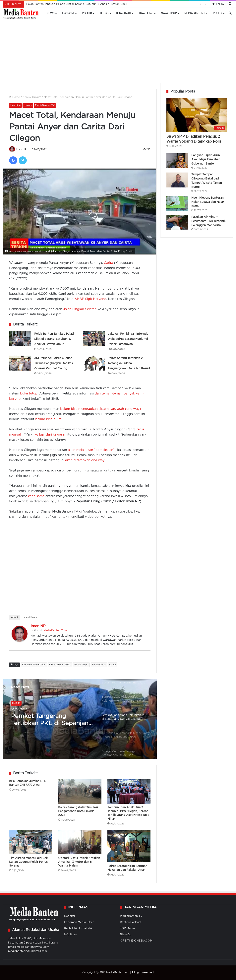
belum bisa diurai (49, 420)
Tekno (104, 13)
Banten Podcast (131, 922)
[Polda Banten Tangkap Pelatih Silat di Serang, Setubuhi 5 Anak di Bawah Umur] (20, 339)
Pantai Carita (99, 665)
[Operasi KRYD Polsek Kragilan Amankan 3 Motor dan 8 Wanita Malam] (80, 842)
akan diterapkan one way (85, 461)
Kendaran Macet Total (34, 665)
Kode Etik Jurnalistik (78, 929)
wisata (113, 665)
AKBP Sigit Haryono (90, 299)
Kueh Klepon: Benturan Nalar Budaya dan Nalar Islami (208, 202)
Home (15, 97)
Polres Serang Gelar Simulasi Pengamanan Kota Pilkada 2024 (78, 811)
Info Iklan (70, 935)
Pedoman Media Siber (79, 922)
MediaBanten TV (196, 13)
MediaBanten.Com (55, 631)
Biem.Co (126, 935)
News (50, 13)
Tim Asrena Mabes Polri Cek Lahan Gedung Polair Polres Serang (28, 862)
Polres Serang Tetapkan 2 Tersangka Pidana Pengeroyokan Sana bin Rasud (129, 364)
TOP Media (127, 929)
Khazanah (124, 13)
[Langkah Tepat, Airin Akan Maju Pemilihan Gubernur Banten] (177, 161)
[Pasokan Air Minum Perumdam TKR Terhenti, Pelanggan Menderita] (177, 222)
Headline (15, 105)
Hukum (37, 97)
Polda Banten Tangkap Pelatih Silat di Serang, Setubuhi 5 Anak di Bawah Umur (77, 4)
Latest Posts (30, 617)
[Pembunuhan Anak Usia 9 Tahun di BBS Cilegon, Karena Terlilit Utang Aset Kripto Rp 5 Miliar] (129, 792)
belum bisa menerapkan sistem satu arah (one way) (101, 409)
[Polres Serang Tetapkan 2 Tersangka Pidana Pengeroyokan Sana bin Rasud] (94, 363)
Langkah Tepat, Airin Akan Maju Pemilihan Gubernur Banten (206, 160)
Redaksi (70, 916)
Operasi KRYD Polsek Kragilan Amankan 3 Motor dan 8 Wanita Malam (79, 862)
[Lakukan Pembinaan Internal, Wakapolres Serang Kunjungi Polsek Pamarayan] (94, 339)
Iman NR (22, 150)
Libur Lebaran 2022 (60, 665)
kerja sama (36, 496)
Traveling (146, 13)
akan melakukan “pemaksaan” (91, 450)
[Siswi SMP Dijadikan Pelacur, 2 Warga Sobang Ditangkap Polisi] (197, 115)
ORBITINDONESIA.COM (136, 941)
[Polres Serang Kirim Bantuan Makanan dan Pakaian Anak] (129, 846)
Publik (217, 13)
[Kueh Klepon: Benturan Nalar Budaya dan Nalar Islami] (177, 203)
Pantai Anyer (81, 665)
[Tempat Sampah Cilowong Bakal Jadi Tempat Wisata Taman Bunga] (177, 180)
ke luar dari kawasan (50, 435)
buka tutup (29, 394)
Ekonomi (68, 13)
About (15, 617)
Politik (87, 13)
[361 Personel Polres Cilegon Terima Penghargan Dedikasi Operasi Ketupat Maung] (20, 363)
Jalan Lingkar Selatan (80, 309)
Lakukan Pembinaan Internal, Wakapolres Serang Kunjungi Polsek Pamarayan (128, 339)
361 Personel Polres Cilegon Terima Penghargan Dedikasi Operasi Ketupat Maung (54, 364)
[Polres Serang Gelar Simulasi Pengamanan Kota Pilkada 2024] (80, 792)
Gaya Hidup (169, 13)
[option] (126, 699)
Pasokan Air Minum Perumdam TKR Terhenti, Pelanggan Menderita (208, 221)
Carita (108, 263)
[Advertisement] (118, 53)
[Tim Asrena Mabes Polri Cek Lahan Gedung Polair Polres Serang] (31, 842)
